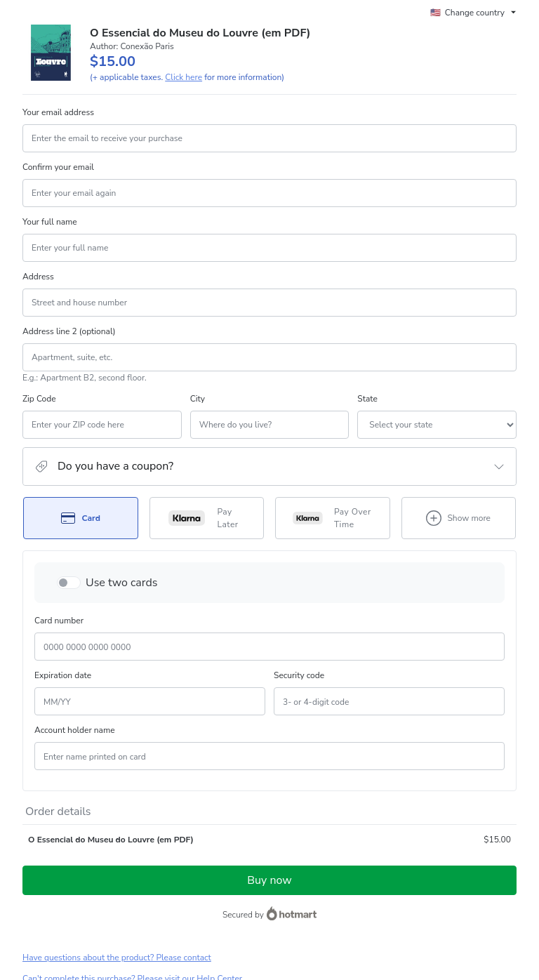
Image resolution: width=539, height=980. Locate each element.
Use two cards (122, 583)
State (284, 399)
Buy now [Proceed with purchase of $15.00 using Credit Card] (269, 715)
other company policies (467, 898)
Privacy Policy (379, 898)
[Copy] (111, 840)
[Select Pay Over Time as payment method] (333, 518)
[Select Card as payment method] (81, 518)
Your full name (50, 222)
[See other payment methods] (459, 518)
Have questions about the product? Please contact (117, 793)
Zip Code (39, 399)
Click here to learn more (192, 861)
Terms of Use (323, 898)
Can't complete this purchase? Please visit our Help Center (132, 814)
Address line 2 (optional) (69, 331)
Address (38, 277)
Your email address (58, 112)
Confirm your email (58, 167)
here (155, 934)
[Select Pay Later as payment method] (207, 518)
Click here (184, 77)
